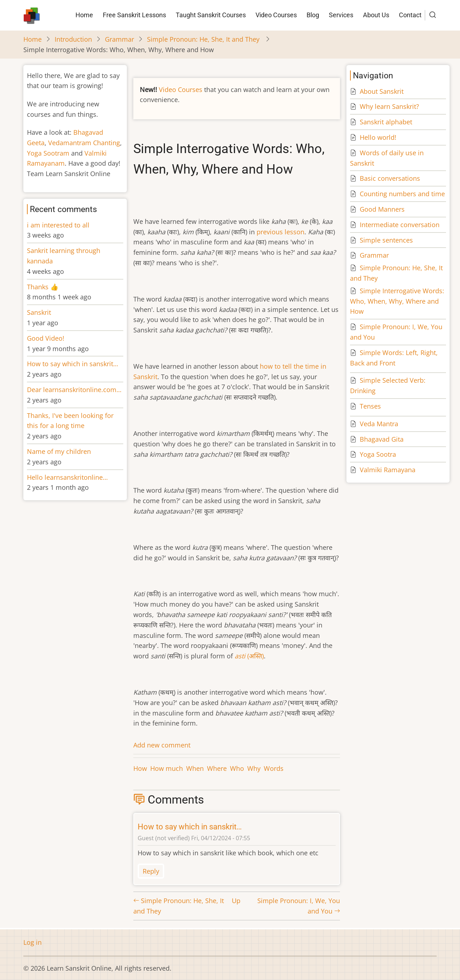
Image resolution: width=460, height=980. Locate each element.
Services (341, 15)
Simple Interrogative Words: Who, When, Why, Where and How (397, 301)
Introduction (73, 39)
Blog (313, 15)
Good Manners (382, 209)
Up (236, 901)
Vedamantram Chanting (84, 143)
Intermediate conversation (400, 225)
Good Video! (46, 338)
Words (274, 768)
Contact (410, 15)
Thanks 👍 (43, 287)
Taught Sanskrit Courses (211, 15)
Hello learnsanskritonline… (67, 477)
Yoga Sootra (378, 454)
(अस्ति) (249, 656)
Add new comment (162, 745)
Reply (151, 871)
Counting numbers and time (402, 194)
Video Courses (276, 15)
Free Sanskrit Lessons (134, 15)
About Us (376, 15)
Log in (33, 942)
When (195, 768)
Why (254, 768)
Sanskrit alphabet (386, 122)
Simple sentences (386, 240)
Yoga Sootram (48, 153)
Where (217, 768)
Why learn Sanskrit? (389, 106)
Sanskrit (39, 312)
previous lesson (280, 232)
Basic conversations (390, 178)
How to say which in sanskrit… (190, 827)
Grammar (119, 39)
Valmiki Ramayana (388, 470)
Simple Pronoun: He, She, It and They (204, 39)
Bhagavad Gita (382, 439)
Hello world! (378, 137)
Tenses (370, 406)
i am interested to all (58, 225)
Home (84, 15)
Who (237, 768)
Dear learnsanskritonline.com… (74, 390)
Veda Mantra (379, 424)
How (140, 768)
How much (167, 768)
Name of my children (59, 451)
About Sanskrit (382, 91)
